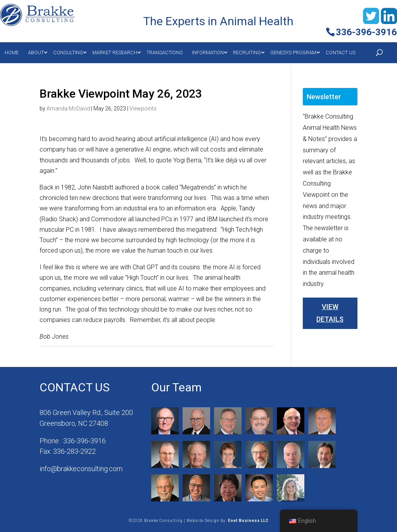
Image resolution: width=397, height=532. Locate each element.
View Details (330, 313)
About (36, 53)
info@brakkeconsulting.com (81, 469)
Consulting (68, 53)
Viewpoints (143, 108)
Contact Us (341, 53)
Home (12, 53)
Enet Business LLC (248, 521)
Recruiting (247, 53)
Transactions (165, 53)
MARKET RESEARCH (115, 53)
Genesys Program (293, 53)
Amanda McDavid (68, 108)
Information (208, 53)
